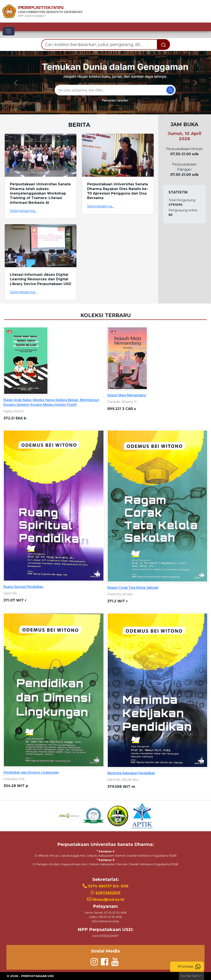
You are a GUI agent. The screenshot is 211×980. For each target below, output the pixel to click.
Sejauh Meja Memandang (127, 395)
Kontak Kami (190, 976)
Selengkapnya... (23, 211)
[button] (16, 83)
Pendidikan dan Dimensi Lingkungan (31, 772)
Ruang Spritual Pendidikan (23, 587)
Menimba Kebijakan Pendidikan (131, 773)
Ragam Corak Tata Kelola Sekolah (133, 588)
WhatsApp (189, 967)
